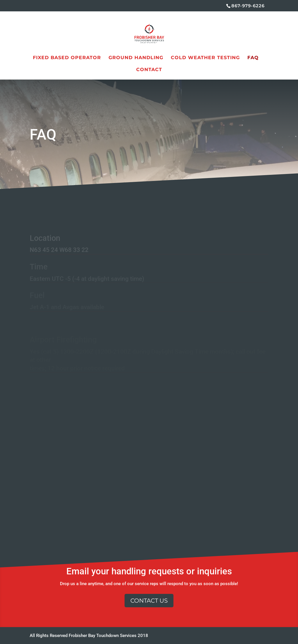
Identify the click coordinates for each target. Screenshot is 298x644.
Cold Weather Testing (205, 58)
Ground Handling (136, 58)
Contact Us (149, 601)
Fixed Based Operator (67, 58)
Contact (149, 70)
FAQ (253, 58)
